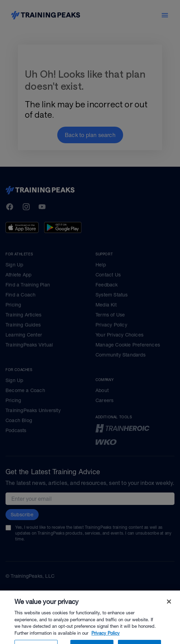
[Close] (169, 610)
